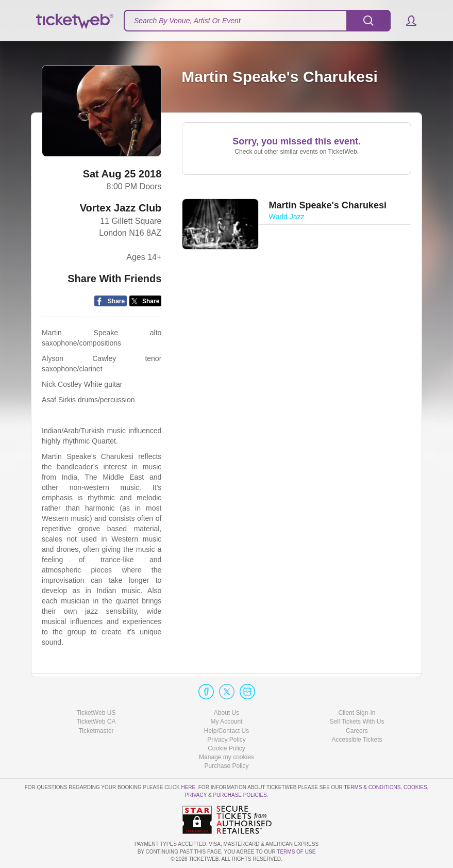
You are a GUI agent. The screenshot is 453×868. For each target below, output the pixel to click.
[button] (406, 21)
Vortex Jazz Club (121, 208)
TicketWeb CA (96, 722)
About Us (226, 713)
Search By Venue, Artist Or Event (187, 21)
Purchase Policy (226, 766)
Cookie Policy (226, 748)
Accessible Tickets (357, 740)
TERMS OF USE (296, 852)
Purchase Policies (240, 795)
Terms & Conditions (372, 787)
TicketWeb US (96, 713)
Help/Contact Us (226, 731)
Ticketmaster (96, 731)
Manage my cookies (226, 757)
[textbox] (257, 21)
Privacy (196, 795)
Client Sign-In (357, 713)
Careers (357, 731)
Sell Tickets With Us (357, 722)
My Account (226, 722)
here (188, 787)
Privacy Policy (226, 740)
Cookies (415, 787)
